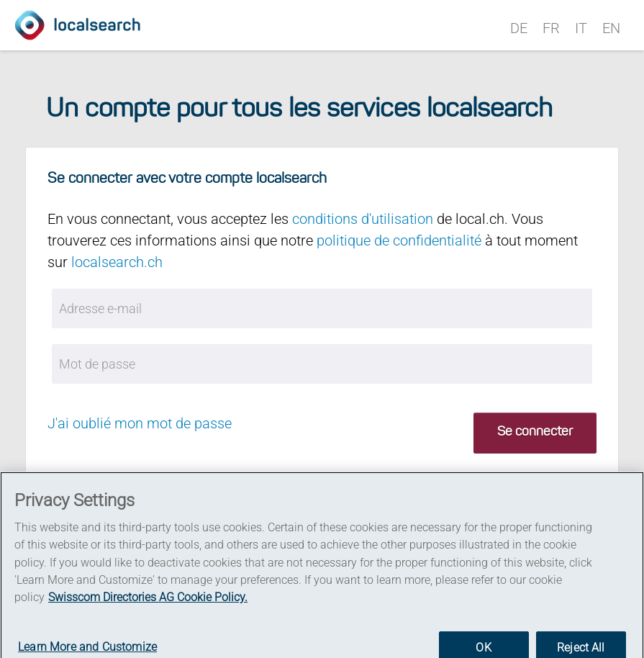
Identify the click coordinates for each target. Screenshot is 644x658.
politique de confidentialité (399, 240)
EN (611, 28)
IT (581, 28)
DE (519, 28)
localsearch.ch (117, 262)
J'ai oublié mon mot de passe (140, 423)
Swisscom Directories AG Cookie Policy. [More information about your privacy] (148, 603)
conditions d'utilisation (363, 219)
